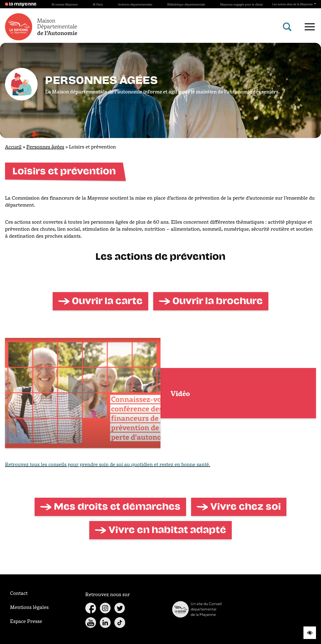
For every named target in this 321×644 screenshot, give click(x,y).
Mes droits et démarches (117, 507)
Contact (19, 593)
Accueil (13, 147)
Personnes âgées (45, 147)
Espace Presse (26, 621)
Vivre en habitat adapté (167, 530)
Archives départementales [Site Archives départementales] (135, 4)
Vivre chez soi (246, 507)
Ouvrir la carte (107, 301)
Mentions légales (29, 607)
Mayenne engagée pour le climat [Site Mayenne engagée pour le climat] (242, 4)
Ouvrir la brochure (218, 301)
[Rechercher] (287, 27)
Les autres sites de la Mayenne (294, 4)
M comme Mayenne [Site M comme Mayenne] (65, 4)
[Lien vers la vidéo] (83, 393)
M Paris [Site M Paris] (98, 4)
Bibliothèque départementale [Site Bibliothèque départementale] (186, 4)
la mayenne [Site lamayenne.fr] (21, 4)
